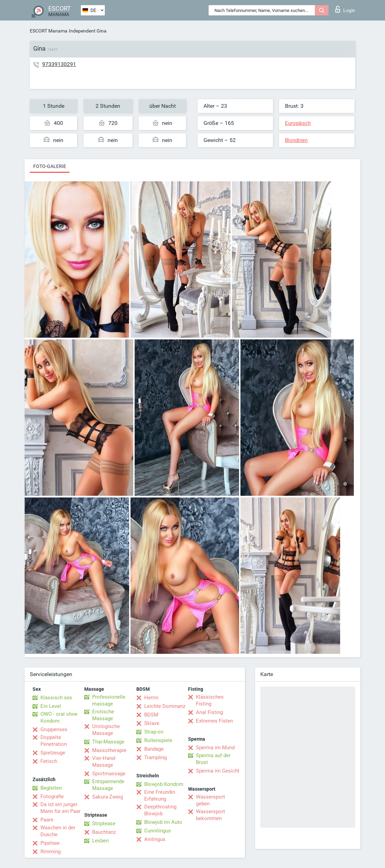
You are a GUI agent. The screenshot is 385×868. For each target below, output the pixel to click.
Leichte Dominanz (165, 706)
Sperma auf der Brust (213, 759)
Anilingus (155, 839)
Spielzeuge (53, 753)
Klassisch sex (56, 698)
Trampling (156, 757)
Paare (47, 820)
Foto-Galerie (50, 166)
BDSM (151, 715)
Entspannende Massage (108, 785)
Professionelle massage (109, 700)
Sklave (152, 723)
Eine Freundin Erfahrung (160, 795)
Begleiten (51, 788)
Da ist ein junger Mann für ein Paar (60, 808)
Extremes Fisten (214, 721)
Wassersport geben (210, 800)
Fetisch (49, 761)
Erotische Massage (103, 715)
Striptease (104, 824)
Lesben (100, 841)
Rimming (51, 852)
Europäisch (298, 123)
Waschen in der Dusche (58, 831)
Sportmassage (109, 774)
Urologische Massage (106, 730)
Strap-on (154, 732)
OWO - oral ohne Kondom (59, 717)
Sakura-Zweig (108, 797)
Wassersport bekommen (210, 815)
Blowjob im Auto (163, 822)
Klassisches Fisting (210, 700)
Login (345, 9)
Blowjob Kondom (164, 784)
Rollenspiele (158, 740)
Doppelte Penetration (54, 741)
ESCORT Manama (49, 31)
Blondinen (296, 140)
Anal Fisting (209, 712)
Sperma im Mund (215, 748)
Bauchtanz (104, 832)
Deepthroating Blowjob (160, 810)
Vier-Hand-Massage (104, 762)
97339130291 (59, 64)
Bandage (154, 749)
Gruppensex (54, 729)
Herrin (151, 698)
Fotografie (52, 796)
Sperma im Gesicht (218, 771)
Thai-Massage (108, 742)
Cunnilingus (158, 831)
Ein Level (51, 706)
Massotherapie (109, 750)
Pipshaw (50, 843)
